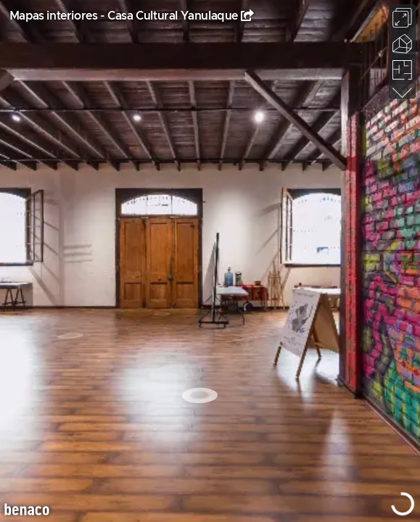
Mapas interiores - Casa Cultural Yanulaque (124, 16)
